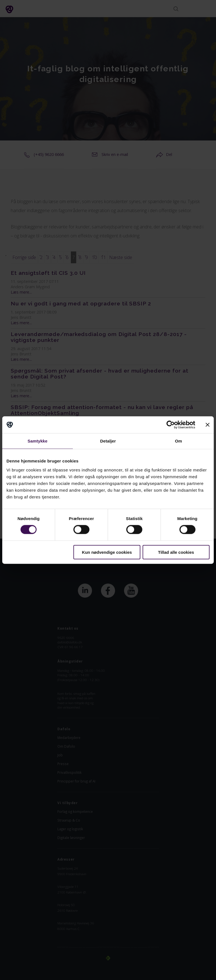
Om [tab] (178, 441)
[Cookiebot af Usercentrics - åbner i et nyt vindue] (171, 425)
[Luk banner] (208, 425)
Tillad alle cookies (176, 552)
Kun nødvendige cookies (107, 552)
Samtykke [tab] (38, 441)
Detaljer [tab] (108, 441)
